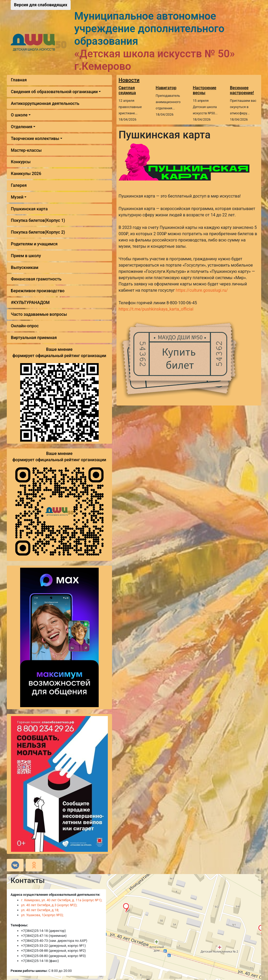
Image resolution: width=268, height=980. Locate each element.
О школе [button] (19, 115)
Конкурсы (21, 162)
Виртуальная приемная (34, 338)
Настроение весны (205, 90)
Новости (129, 80)
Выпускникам (25, 267)
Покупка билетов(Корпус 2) (38, 232)
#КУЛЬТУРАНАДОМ (30, 303)
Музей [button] (17, 197)
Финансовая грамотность (36, 279)
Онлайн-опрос (25, 326)
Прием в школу (26, 256)
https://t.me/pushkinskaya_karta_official (156, 309)
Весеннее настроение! (242, 90)
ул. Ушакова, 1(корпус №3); (42, 915)
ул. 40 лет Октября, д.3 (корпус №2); (49, 905)
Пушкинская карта (29, 209)
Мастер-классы (26, 150)
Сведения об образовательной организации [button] (54, 92)
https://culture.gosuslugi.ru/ (202, 290)
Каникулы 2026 (26, 174)
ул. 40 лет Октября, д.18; (40, 910)
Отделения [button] (22, 127)
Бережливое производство (38, 291)
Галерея (19, 185)
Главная (19, 80)
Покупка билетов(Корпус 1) (38, 220)
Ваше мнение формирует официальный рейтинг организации (59, 353)
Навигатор (166, 88)
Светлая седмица (127, 90)
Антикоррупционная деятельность (45, 103)
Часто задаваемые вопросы (39, 314)
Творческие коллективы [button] (35, 139)
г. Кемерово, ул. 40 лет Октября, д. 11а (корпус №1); (62, 900)
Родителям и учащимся (34, 244)
